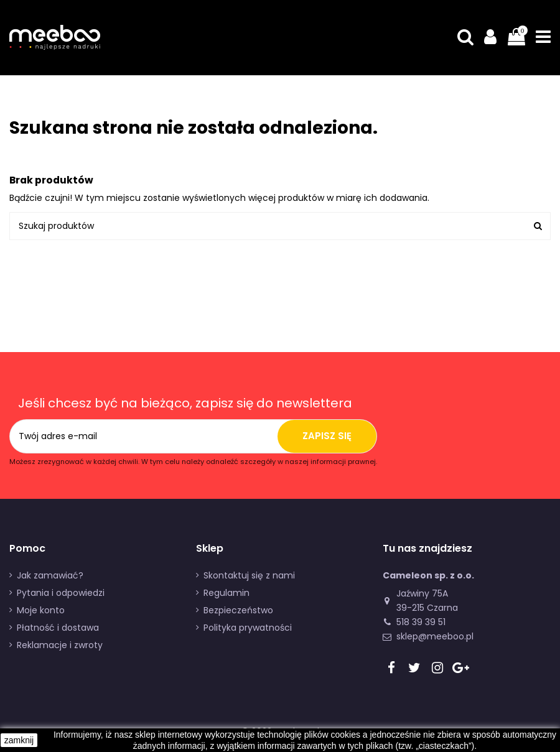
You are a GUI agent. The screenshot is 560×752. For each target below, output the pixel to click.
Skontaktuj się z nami (249, 575)
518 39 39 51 (421, 622)
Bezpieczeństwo (238, 610)
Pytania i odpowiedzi (61, 593)
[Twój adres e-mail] (144, 436)
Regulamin (226, 593)
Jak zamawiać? (50, 575)
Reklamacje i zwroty (60, 645)
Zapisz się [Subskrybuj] (327, 436)
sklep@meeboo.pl (435, 636)
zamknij (19, 740)
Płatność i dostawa (58, 628)
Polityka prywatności (248, 628)
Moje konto (41, 610)
